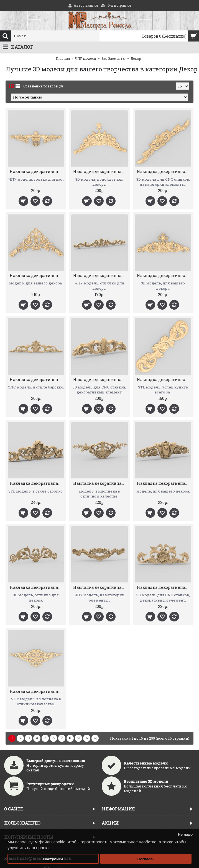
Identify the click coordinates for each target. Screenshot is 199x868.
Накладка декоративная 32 (164, 587)
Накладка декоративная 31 (37, 691)
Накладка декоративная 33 (100, 587)
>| (95, 738)
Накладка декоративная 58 (100, 171)
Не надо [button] (185, 834)
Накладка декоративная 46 (100, 379)
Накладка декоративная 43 (37, 483)
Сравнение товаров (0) (43, 86)
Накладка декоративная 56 (164, 171)
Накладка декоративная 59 (37, 171)
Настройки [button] (53, 859)
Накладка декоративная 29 (37, 379)
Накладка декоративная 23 (100, 275)
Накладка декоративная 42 (100, 483)
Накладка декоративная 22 (37, 275)
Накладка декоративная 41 (164, 483)
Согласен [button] (146, 859)
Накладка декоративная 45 (164, 379)
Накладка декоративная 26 (164, 275)
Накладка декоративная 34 (37, 587)
